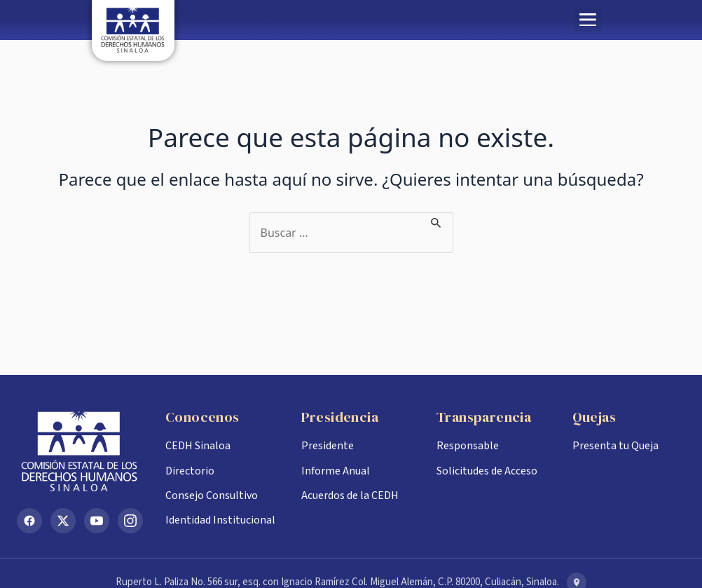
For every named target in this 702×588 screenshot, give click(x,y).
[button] (588, 20)
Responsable (468, 446)
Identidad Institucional (220, 520)
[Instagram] (130, 521)
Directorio (190, 471)
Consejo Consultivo (212, 495)
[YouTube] (97, 521)
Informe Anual (336, 471)
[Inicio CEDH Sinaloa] (80, 451)
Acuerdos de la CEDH (350, 495)
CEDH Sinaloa (198, 446)
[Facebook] (29, 521)
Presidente (328, 446)
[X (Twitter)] (63, 521)
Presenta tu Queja (615, 446)
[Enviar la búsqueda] (436, 221)
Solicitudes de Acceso (487, 471)
